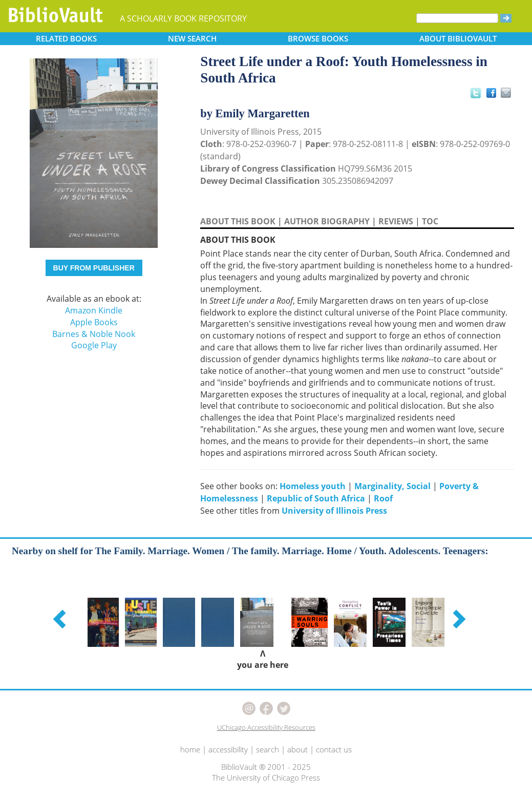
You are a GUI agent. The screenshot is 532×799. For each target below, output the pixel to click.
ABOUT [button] (458, 38)
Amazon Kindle (94, 310)
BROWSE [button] (318, 38)
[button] (61, 619)
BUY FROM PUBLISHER (94, 268)
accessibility (228, 749)
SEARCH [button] (192, 38)
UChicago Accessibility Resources (266, 727)
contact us (334, 749)
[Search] (457, 18)
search (268, 749)
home (190, 749)
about (297, 749)
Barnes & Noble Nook (94, 334)
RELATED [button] (66, 38)
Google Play (94, 345)
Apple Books (94, 322)
